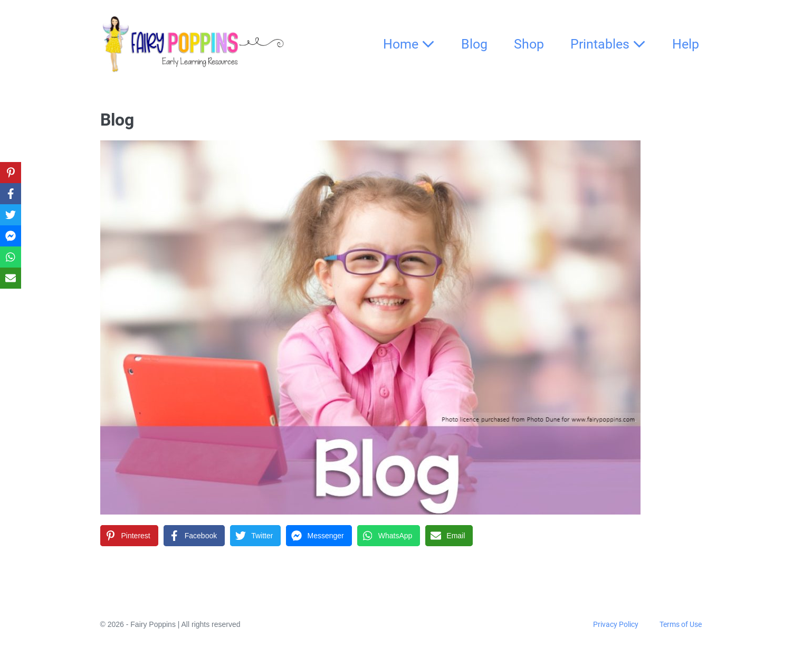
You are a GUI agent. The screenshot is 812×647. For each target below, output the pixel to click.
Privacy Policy (616, 624)
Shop (529, 44)
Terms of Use (681, 624)
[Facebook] (194, 536)
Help (686, 44)
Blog (474, 44)
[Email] (449, 536)
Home (409, 44)
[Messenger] (319, 536)
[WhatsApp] (389, 536)
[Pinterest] (129, 536)
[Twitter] (255, 536)
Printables (608, 44)
